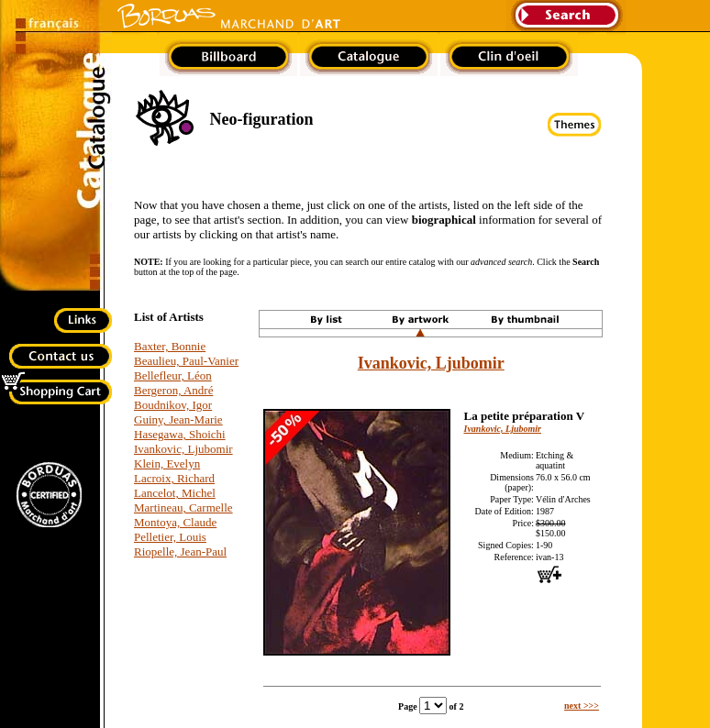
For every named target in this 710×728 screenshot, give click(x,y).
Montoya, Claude (175, 522)
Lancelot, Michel (175, 493)
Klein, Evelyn (167, 463)
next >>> (582, 706)
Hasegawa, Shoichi (180, 434)
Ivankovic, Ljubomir (183, 449)
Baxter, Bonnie (170, 346)
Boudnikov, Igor (173, 405)
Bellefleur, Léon (173, 375)
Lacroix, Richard (174, 478)
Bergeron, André (173, 390)
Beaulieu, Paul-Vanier (186, 361)
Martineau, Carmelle (183, 507)
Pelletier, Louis (170, 537)
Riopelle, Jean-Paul (180, 552)
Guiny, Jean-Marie (178, 419)
